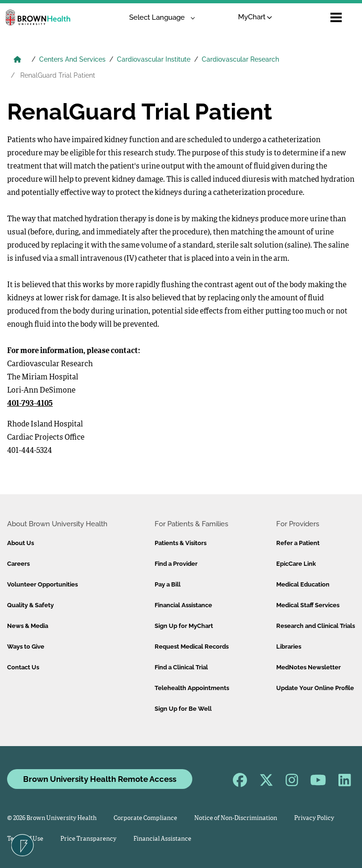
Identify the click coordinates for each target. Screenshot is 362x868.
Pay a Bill (168, 584)
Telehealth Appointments (192, 688)
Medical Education (303, 584)
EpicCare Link (296, 564)
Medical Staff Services (308, 605)
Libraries (289, 647)
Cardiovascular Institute (154, 59)
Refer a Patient (298, 543)
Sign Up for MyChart (184, 626)
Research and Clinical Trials (316, 626)
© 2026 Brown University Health (52, 818)
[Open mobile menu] (336, 17)
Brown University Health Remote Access (100, 779)
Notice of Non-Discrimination (236, 818)
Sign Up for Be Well (183, 709)
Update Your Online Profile (315, 688)
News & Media (28, 626)
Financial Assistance (183, 605)
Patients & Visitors (181, 543)
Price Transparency (88, 839)
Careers (18, 564)
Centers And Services (72, 59)
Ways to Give (26, 647)
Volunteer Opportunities (42, 584)
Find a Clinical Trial (181, 667)
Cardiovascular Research (240, 59)
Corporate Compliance (145, 818)
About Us (21, 543)
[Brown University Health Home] (17, 60)
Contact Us (23, 667)
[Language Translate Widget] (159, 18)
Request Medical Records (192, 647)
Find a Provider (176, 564)
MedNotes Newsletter (309, 667)
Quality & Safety (30, 605)
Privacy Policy (314, 818)
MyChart (255, 17)
